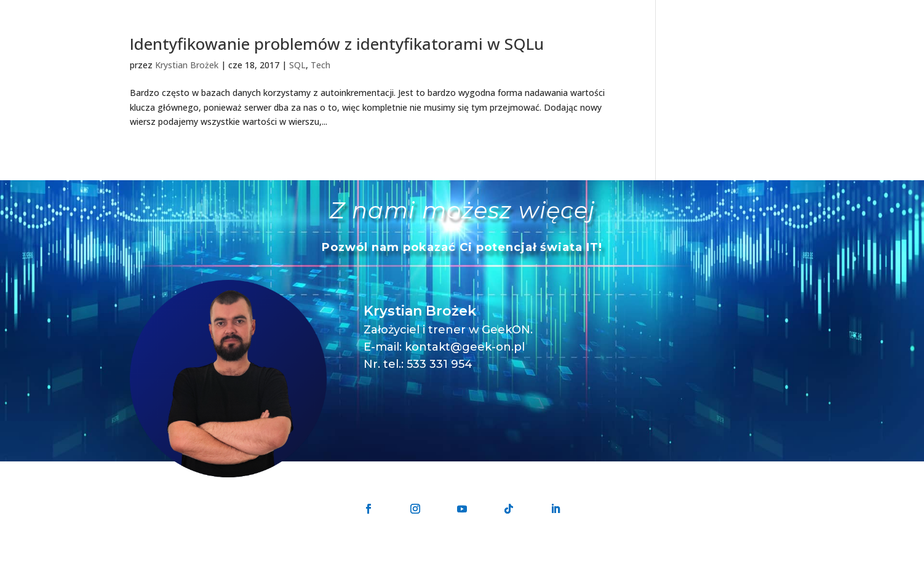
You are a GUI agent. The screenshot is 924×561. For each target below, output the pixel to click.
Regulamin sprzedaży (603, 553)
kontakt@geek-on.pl (465, 347)
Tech (321, 65)
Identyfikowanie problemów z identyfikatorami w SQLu (337, 44)
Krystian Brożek (187, 65)
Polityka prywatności (508, 553)
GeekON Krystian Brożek (407, 553)
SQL (297, 65)
